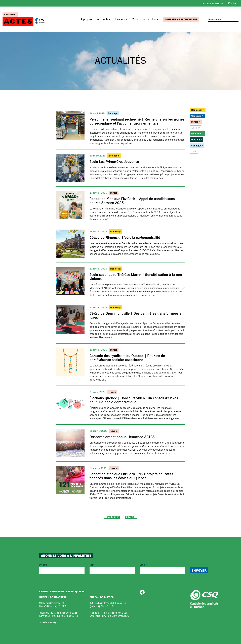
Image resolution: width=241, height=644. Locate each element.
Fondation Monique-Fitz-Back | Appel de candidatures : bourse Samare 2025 (133, 201)
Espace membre (212, 3)
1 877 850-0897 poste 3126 (115, 616)
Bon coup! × (198, 110)
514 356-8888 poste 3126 (64, 612)
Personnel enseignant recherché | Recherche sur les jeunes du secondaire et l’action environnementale (137, 121)
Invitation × (197, 133)
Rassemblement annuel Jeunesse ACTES (122, 437)
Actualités (104, 19)
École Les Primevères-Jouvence (114, 162)
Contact (233, 3)
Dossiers (121, 19)
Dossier (196, 128)
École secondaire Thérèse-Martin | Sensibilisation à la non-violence (136, 277)
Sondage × (197, 146)
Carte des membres (145, 19)
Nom (112, 568)
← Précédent (112, 517)
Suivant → (131, 517)
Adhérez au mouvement (181, 19)
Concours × (197, 116)
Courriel (162, 568)
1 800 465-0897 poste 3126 (64, 616)
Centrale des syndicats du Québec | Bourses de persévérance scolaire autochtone (127, 358)
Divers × (196, 122)
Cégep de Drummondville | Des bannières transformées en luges (137, 315)
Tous (194, 151)
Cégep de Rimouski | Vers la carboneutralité (125, 237)
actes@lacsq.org (48, 622)
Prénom (62, 568)
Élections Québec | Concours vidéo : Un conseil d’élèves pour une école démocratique (134, 400)
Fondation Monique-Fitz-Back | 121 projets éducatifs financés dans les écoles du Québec (131, 476)
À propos (86, 19)
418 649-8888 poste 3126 (114, 612)
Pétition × (197, 140)
